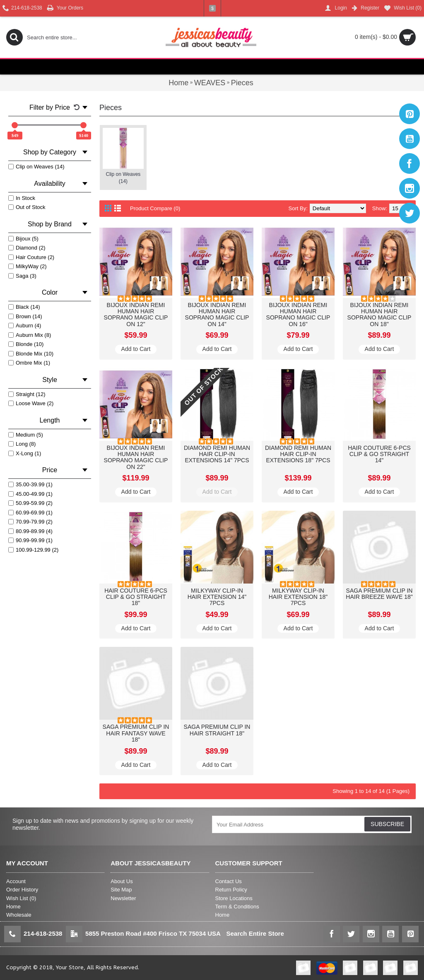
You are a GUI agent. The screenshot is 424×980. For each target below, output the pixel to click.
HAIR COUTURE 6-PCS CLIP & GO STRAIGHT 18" (136, 597)
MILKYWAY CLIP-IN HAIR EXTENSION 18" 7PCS (298, 597)
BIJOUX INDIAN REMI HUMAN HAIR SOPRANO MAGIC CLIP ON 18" (379, 315)
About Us (122, 881)
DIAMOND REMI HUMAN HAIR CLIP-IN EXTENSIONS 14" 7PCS (217, 454)
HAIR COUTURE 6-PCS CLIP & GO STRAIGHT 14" (379, 454)
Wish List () (21, 898)
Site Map (121, 890)
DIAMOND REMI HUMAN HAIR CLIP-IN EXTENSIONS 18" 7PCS (298, 454)
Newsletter (123, 898)
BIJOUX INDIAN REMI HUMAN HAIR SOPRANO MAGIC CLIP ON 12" (136, 315)
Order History (22, 890)
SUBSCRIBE (387, 824)
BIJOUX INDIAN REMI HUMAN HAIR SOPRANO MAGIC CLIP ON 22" (136, 457)
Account (16, 881)
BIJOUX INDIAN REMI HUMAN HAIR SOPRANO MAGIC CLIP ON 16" (298, 315)
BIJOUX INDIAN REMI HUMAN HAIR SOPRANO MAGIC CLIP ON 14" (217, 315)
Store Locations (234, 898)
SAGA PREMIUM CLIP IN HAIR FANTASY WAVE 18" (136, 733)
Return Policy (231, 890)
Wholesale (19, 915)
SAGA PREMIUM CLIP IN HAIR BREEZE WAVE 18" (379, 594)
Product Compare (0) (155, 208)
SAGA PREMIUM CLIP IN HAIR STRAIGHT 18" (217, 730)
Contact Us (229, 881)
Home (13, 907)
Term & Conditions (237, 907)
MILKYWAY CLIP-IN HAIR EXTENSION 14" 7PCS (217, 597)
